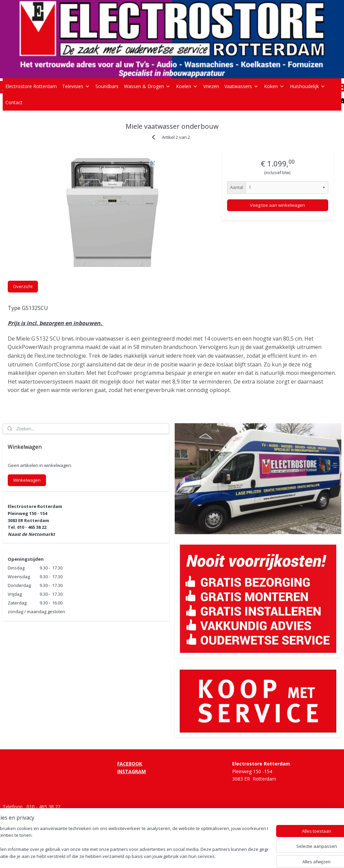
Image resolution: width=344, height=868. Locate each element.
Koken (274, 86)
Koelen (187, 86)
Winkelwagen (27, 480)
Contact (14, 102)
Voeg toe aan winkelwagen (277, 205)
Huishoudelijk (308, 86)
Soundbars (107, 86)
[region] (128, 843)
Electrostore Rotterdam (31, 86)
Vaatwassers (242, 86)
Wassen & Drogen (147, 86)
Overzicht (23, 286)
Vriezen (211, 86)
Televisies (76, 86)
